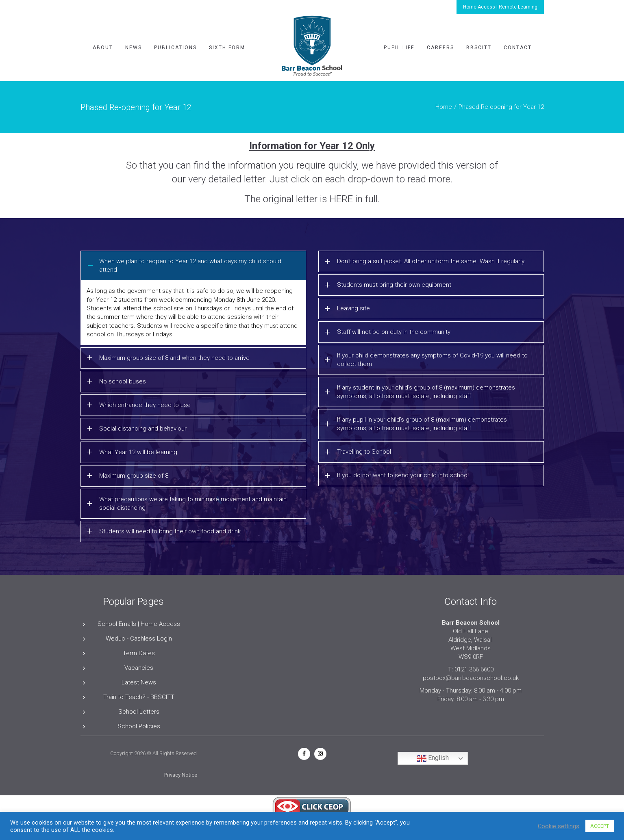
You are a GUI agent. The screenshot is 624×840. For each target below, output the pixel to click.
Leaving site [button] (353, 308)
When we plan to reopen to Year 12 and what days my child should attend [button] (190, 265)
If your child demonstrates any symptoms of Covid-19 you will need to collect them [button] (432, 360)
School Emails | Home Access (139, 624)
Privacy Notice (181, 775)
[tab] (193, 266)
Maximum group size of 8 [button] (134, 476)
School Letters (139, 712)
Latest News (139, 682)
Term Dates (139, 653)
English (433, 758)
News (134, 48)
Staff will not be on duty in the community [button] (394, 332)
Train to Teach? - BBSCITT (139, 697)
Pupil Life (399, 48)
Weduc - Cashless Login (139, 639)
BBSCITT (479, 48)
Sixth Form (227, 48)
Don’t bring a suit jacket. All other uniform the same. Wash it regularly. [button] (431, 261)
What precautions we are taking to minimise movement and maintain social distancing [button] (193, 503)
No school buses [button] (123, 381)
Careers (440, 48)
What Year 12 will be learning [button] (138, 452)
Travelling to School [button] (364, 452)
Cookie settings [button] (559, 826)
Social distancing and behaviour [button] (143, 429)
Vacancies (139, 668)
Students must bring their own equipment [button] (394, 285)
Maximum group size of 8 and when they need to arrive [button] (174, 358)
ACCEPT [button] (600, 826)
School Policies (139, 726)
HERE (341, 199)
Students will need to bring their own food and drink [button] (170, 531)
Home (444, 107)
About (103, 48)
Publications (175, 48)
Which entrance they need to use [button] (145, 405)
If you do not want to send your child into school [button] (403, 475)
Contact (518, 48)
